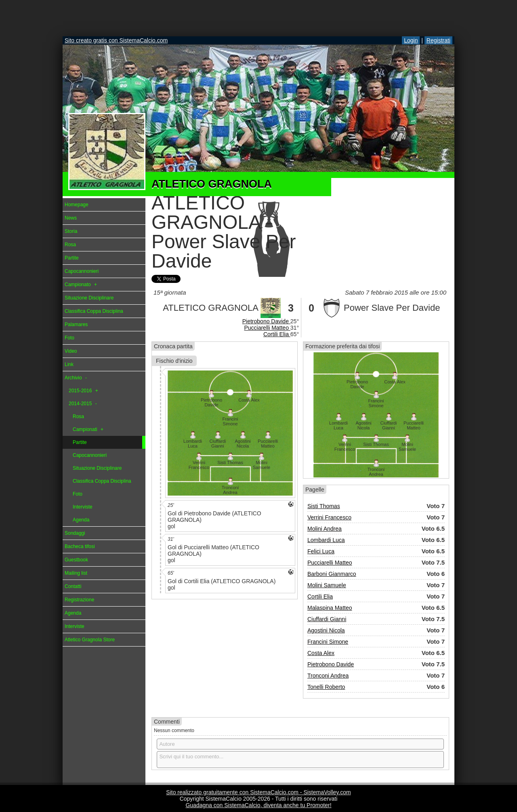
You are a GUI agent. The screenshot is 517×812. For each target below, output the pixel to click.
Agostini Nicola (326, 630)
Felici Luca (321, 551)
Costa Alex (321, 653)
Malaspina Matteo (330, 608)
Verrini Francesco (329, 517)
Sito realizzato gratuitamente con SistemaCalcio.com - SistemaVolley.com (258, 792)
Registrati (438, 40)
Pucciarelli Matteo (267, 328)
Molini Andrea (325, 529)
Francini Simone (328, 642)
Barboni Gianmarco (332, 574)
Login (411, 40)
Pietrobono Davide (266, 321)
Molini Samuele (327, 585)
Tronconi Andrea (328, 676)
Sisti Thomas (324, 506)
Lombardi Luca (326, 540)
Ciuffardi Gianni (327, 619)
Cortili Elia (277, 334)
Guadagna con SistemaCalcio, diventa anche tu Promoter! (258, 805)
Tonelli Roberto (326, 687)
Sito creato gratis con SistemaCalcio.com (116, 40)
